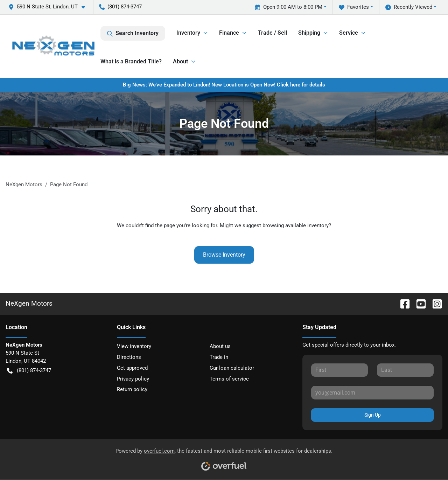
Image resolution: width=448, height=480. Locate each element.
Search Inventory (133, 33)
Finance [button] (229, 33)
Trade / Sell (272, 33)
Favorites (354, 7)
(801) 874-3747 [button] (120, 7)
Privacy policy (133, 379)
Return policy (132, 389)
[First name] (339, 370)
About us (220, 346)
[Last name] (405, 370)
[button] (50, 7)
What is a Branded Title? (131, 61)
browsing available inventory (296, 225)
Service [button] (349, 33)
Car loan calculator (232, 368)
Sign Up (373, 415)
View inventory (134, 346)
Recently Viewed (409, 7)
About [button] (180, 61)
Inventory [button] (188, 33)
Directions (129, 357)
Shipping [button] (309, 33)
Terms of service (229, 379)
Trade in (219, 357)
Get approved (132, 368)
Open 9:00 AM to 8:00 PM (289, 7)
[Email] (372, 392)
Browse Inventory (224, 255)
